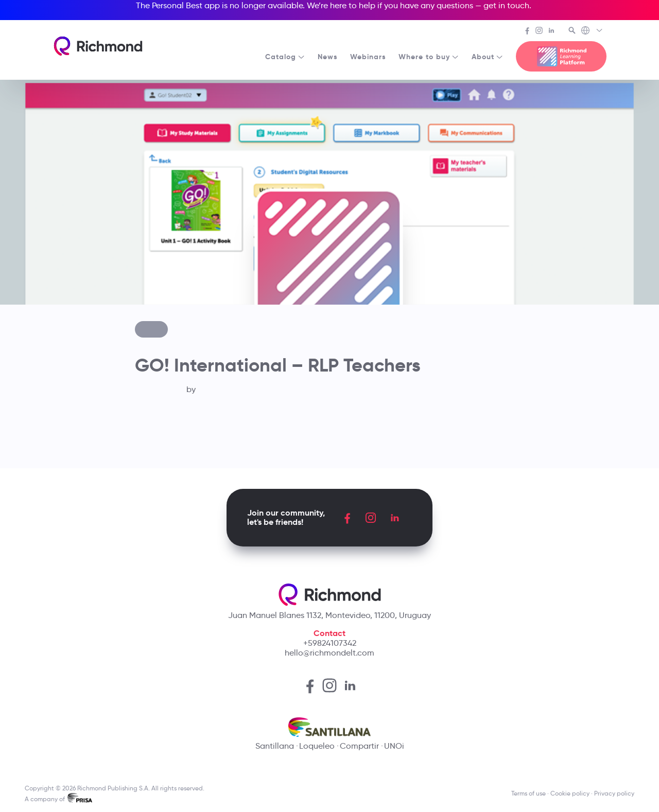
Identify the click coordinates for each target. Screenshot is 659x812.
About (488, 57)
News (328, 57)
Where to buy (429, 57)
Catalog (285, 57)
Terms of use (528, 793)
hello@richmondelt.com (329, 653)
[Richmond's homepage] (98, 46)
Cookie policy (570, 793)
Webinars (368, 57)
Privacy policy (614, 793)
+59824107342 (330, 643)
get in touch (506, 5)
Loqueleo (317, 746)
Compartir (359, 746)
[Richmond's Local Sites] (592, 31)
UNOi (394, 746)
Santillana (275, 746)
